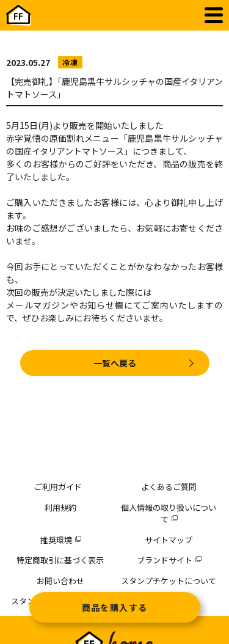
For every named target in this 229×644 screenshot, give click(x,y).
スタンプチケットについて (169, 581)
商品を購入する (115, 607)
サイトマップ (169, 540)
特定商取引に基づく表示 (60, 560)
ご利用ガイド (58, 487)
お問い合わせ (60, 581)
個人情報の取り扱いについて (169, 514)
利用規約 (60, 507)
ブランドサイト (169, 560)
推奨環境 (60, 540)
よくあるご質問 (169, 487)
